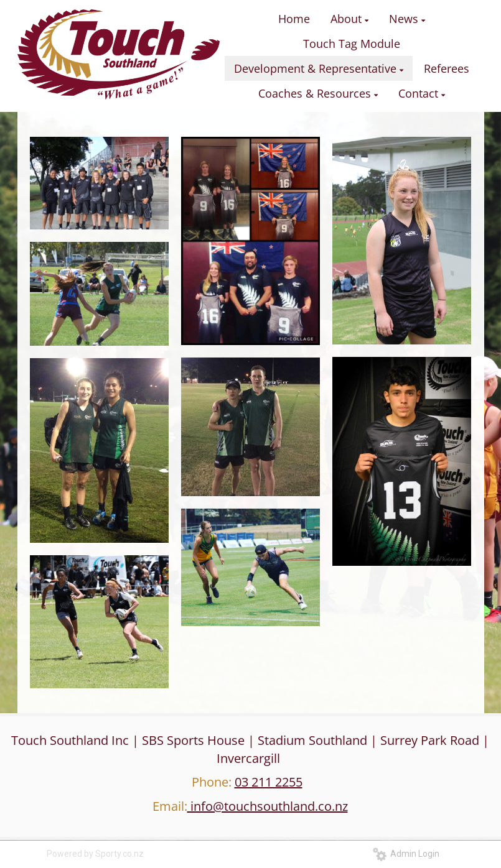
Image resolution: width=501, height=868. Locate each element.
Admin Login (406, 854)
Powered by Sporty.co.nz (95, 854)
